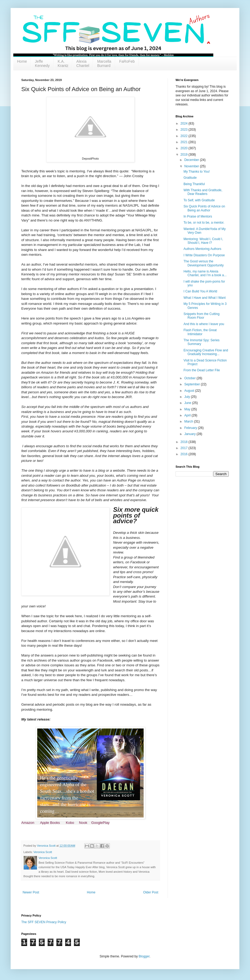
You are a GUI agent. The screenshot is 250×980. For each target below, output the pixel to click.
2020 (185, 148)
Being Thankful (194, 184)
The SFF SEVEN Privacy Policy (44, 922)
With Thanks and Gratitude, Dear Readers (203, 192)
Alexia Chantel (83, 63)
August (190, 391)
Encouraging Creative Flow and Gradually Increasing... (206, 352)
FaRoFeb (127, 61)
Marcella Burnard (104, 63)
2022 (185, 136)
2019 (185, 155)
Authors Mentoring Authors (202, 249)
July (188, 397)
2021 (185, 142)
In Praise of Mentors (198, 216)
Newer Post (31, 892)
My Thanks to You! (197, 172)
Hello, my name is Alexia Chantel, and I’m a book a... (205, 273)
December (192, 160)
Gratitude (190, 178)
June (188, 403)
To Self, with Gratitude (199, 200)
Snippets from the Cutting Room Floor (201, 316)
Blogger (144, 956)
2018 (185, 442)
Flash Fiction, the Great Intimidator (200, 332)
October (190, 378)
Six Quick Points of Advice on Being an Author (204, 208)
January (190, 434)
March (189, 421)
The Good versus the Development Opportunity (204, 263)
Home (22, 61)
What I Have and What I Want (205, 298)
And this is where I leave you (204, 324)
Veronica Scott (43, 852)
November (192, 166)
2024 (185, 123)
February (191, 428)
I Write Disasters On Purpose (204, 255)
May (188, 409)
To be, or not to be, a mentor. (204, 223)
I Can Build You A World (200, 291)
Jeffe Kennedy (42, 63)
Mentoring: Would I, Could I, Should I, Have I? (203, 241)
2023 (185, 130)
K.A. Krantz (63, 63)
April (188, 415)
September (193, 384)
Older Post (151, 892)
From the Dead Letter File (202, 370)
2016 (185, 454)
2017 (185, 448)
